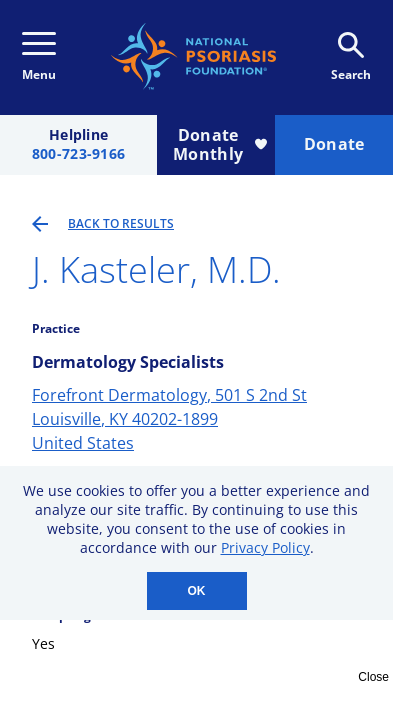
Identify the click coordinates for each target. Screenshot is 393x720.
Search (351, 57)
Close (373, 677)
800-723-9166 (78, 154)
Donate (334, 144)
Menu (39, 57)
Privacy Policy (265, 547)
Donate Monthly (220, 144)
